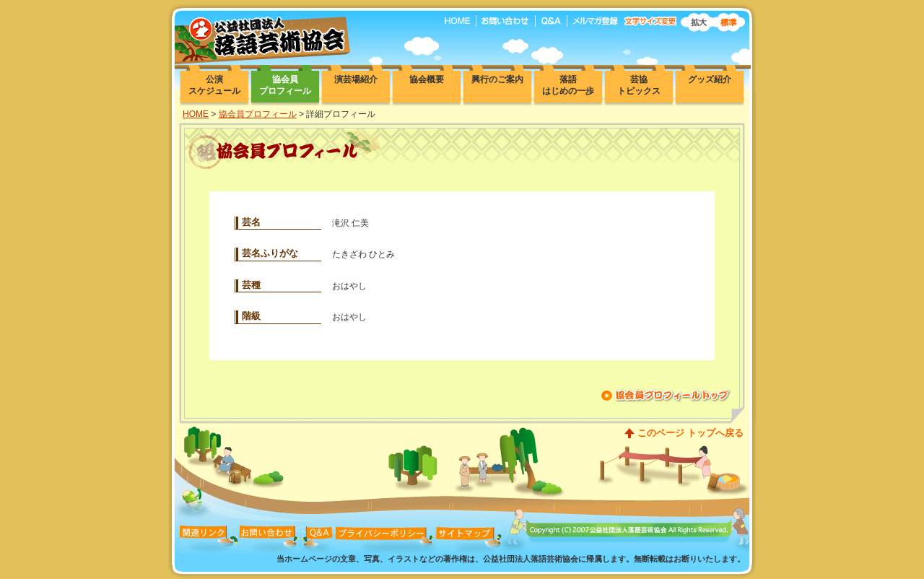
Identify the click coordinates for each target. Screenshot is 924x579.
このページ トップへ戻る (690, 433)
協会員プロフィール (258, 114)
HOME (196, 114)
